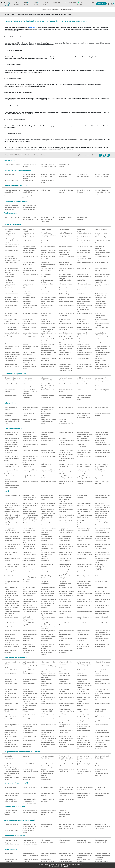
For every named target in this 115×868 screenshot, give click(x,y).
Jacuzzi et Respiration (30, 631)
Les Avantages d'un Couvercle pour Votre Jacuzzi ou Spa (102, 380)
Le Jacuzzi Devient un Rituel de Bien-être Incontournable (48, 329)
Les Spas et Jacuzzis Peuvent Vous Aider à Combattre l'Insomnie (48, 511)
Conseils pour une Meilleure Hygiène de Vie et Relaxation (29, 497)
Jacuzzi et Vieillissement (12, 631)
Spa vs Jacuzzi (9, 174)
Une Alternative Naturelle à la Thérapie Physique (30, 601)
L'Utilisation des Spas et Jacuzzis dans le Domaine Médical (12, 546)
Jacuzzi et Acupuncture (66, 306)
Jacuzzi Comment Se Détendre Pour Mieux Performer (29, 360)
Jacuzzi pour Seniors (65, 617)
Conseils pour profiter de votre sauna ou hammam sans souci (30, 801)
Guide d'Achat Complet (12, 165)
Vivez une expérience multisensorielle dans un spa (84, 339)
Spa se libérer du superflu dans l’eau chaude (29, 646)
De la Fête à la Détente (66, 257)
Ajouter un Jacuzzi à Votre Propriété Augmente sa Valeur (83, 415)
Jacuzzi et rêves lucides (48, 725)
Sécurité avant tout (11, 787)
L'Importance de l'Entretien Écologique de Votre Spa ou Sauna (66, 758)
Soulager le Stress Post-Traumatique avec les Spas (84, 511)
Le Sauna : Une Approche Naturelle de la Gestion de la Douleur (30, 607)
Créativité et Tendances (102, 445)
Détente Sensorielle (65, 323)
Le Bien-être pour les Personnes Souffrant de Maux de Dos (12, 539)
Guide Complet (45, 190)
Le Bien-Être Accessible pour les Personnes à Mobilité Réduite (12, 517)
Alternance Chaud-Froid (30, 257)
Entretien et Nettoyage (84, 407)
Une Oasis (26, 582)
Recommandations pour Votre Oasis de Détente (29, 176)
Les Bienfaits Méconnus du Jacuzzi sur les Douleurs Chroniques (12, 625)
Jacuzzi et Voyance (65, 684)
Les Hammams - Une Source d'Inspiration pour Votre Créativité (84, 472)
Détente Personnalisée (66, 384)
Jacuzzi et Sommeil (29, 684)
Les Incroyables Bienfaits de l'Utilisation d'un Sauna (30, 578)
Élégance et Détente (65, 284)
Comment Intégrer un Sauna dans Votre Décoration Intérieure (66, 452)
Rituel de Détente (28, 280)
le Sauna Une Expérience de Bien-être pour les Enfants (84, 594)
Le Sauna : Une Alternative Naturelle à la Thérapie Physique (12, 601)
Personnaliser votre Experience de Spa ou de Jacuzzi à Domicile (85, 435)
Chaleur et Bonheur (47, 284)
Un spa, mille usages (65, 359)
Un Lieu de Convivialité (84, 611)
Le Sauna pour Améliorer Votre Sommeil (100, 566)
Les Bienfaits (81, 280)
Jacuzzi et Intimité (10, 674)
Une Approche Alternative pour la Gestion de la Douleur (12, 531)
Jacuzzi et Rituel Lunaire (66, 693)
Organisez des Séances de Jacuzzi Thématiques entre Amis (48, 676)
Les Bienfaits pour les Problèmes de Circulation (29, 294)
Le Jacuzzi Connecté (11, 830)
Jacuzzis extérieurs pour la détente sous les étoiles (48, 813)
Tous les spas (46, 3)
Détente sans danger (29, 793)
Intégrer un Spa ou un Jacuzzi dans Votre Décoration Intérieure (12, 441)
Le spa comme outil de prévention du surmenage (30, 727)
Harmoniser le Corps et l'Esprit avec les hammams (12, 613)
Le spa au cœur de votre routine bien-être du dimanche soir (103, 349)
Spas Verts (26, 756)
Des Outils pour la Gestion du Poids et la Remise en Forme (66, 546)
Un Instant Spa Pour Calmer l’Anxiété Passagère (83, 699)
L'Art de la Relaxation (47, 390)
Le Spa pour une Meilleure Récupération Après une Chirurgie (66, 531)
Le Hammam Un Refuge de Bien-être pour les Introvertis (12, 607)
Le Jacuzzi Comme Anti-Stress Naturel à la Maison (48, 711)
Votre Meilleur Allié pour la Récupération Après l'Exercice (66, 505)
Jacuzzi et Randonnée (66, 302)
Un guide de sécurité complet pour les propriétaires (83, 795)
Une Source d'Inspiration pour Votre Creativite (66, 441)
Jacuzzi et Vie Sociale (11, 684)
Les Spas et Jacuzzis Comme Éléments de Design (11, 446)
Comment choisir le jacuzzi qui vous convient (11, 813)
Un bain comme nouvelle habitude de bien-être (29, 366)
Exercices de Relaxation (12, 495)
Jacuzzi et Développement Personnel (100, 315)
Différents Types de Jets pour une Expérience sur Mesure (48, 253)
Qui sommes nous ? (70, 3)
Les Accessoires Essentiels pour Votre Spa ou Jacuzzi (102, 386)
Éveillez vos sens (46, 229)
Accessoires (56, 2)
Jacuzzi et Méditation (11, 302)
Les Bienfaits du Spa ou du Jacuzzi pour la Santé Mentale (30, 505)
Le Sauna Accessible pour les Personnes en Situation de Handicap (48, 594)
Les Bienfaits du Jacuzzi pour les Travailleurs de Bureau (12, 421)
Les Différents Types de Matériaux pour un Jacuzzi (48, 421)
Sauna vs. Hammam (11, 180)
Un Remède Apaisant (65, 588)
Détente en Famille (11, 247)
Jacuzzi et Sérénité (83, 323)
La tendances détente (84, 456)
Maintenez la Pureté (101, 407)
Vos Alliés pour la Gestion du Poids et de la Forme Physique (102, 511)
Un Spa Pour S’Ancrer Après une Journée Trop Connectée (48, 339)
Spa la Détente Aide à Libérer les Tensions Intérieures (29, 699)
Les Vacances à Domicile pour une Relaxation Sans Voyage (12, 259)
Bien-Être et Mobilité (83, 268)
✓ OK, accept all (53, 866)
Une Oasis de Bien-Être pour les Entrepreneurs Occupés (84, 539)
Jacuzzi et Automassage (30, 313)
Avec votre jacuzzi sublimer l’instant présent (101, 360)
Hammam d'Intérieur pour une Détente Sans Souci (102, 192)
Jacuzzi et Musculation (102, 617)
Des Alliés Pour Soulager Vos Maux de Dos (12, 511)
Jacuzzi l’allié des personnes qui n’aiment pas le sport (12, 641)
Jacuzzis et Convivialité (66, 413)
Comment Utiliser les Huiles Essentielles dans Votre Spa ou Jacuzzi (48, 386)
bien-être (32, 28)
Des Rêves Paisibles (101, 582)
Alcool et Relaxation (101, 262)
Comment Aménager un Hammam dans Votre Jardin (11, 472)
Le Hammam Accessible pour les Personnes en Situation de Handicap (66, 594)
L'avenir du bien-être (11, 824)
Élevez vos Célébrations (84, 247)
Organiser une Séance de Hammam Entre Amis (48, 472)
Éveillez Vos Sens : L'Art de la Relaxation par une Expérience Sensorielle (12, 243)
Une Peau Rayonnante (48, 247)
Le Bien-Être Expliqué (102, 257)
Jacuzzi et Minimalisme (48, 482)
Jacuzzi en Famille (83, 666)
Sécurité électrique (47, 787)
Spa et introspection (83, 359)
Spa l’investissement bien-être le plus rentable (47, 733)
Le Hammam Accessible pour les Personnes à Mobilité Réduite (30, 594)
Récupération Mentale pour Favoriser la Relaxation (48, 554)
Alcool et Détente (10, 288)
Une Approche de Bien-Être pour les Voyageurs (46, 539)
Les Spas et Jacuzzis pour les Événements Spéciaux (102, 435)
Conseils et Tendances (66, 433)
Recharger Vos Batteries (30, 274)
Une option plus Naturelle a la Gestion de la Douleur (11, 523)
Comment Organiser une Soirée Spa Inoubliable (47, 435)
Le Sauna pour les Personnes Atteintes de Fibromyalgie (66, 572)
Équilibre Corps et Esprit (67, 237)
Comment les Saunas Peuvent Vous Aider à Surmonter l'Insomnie (84, 584)
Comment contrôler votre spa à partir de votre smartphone (29, 826)
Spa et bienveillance (11, 343)
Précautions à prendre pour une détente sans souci (66, 789)
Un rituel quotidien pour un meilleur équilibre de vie (85, 746)
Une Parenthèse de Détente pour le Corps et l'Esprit (66, 276)
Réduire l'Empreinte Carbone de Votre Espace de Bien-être (47, 766)
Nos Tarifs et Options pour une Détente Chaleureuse (47, 219)
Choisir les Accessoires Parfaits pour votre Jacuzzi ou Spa (84, 380)
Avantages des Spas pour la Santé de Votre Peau (102, 523)
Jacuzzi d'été (9, 854)
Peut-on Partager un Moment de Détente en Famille (84, 686)
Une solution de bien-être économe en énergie (84, 772)
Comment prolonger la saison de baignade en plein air (84, 856)
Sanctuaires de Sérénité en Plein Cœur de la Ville (48, 613)
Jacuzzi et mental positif (30, 740)
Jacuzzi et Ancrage (83, 693)
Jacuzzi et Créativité (101, 725)
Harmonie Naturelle (11, 262)
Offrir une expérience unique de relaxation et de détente (102, 366)
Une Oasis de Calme (29, 611)
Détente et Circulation (84, 233)
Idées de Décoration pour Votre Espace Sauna (47, 409)
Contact (93, 2)
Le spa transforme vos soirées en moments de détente (84, 366)
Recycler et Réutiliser (29, 764)
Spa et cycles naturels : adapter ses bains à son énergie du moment (12, 355)
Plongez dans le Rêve (11, 251)
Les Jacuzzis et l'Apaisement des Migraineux (28, 619)
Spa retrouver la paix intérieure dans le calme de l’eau (84, 349)
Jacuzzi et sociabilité (83, 731)
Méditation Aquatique (30, 237)
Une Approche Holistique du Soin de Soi (29, 270)
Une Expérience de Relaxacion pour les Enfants (47, 517)
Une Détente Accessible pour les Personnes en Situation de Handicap (30, 517)
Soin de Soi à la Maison (102, 662)
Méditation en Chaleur (84, 284)
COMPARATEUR (101, 4)
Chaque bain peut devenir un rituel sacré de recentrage (84, 727)
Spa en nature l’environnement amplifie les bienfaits (47, 349)
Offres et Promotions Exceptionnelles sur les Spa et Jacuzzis (12, 208)
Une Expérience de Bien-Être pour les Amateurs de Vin (65, 539)
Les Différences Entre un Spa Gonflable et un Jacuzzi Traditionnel (30, 208)
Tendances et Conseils (66, 445)
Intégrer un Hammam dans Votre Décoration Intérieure (84, 452)
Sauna (79, 390)
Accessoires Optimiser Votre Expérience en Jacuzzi (84, 398)
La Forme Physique (101, 588)
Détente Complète (83, 384)
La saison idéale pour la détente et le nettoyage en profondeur (102, 856)
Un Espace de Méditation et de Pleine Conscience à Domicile (102, 505)
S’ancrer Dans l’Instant (102, 327)
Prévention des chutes (30, 787)
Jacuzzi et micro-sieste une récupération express (84, 721)
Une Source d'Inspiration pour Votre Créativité (66, 458)
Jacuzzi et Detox (82, 623)
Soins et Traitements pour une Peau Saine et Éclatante (12, 270)
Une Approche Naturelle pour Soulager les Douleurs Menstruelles (103, 531)
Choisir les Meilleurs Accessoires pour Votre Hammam (30, 392)
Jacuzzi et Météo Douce (102, 703)
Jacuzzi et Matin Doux (48, 323)
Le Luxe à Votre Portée (12, 217)
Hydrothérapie (81, 558)
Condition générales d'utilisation (35, 155)
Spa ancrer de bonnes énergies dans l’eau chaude (66, 721)
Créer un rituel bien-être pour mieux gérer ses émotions (66, 349)
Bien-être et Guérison (66, 247)
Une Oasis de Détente (66, 407)
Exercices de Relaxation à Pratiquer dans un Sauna (102, 560)
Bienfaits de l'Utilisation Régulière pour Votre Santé (48, 505)
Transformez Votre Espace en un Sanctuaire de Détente (30, 435)
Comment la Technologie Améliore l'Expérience (48, 264)
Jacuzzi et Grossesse (11, 617)
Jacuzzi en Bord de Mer (30, 482)
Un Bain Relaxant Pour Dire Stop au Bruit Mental (48, 699)
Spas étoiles (16, 3)
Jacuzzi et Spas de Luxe (102, 684)
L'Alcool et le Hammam (30, 288)
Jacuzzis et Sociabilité (102, 666)
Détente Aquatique (101, 237)
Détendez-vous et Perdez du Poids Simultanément (64, 253)
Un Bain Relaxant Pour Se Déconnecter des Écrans (30, 705)
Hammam (44, 445)
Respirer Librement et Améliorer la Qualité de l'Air (102, 554)
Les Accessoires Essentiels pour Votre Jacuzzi (47, 415)
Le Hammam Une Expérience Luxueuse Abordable (11, 478)
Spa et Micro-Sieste (83, 635)
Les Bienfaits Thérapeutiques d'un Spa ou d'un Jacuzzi (29, 511)
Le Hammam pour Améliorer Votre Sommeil (10, 572)
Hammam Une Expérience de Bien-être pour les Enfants (102, 594)
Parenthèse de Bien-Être (85, 262)
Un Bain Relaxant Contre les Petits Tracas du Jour (66, 711)
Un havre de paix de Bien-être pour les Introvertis (101, 517)
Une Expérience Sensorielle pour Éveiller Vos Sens (103, 253)
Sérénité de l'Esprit (101, 229)
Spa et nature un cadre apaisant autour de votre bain (102, 355)
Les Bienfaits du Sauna (102, 570)
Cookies (21, 155)
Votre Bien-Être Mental (12, 576)
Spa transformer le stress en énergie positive (11, 733)
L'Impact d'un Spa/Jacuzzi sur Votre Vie (84, 259)
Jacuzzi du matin (100, 343)
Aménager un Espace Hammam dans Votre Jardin (11, 458)
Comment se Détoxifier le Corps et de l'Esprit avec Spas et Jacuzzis (48, 601)
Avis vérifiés (80, 3)
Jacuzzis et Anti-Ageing (48, 666)
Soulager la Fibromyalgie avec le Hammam (65, 584)
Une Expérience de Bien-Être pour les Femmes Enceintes (29, 546)
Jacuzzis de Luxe (28, 180)
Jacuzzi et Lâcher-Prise (12, 323)
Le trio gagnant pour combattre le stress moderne (102, 746)
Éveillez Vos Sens (100, 576)
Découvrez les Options (102, 390)
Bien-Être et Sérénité (65, 280)
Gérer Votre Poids (82, 588)
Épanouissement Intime (66, 241)
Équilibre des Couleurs (48, 237)
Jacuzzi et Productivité (84, 313)
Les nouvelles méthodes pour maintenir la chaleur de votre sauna (66, 826)
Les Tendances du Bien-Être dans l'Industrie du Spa (100, 441)
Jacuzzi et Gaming (29, 674)
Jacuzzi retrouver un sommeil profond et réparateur (83, 646)
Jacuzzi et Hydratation (48, 631)
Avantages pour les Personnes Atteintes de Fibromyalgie (12, 505)
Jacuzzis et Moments (102, 288)
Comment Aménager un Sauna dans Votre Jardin (102, 466)
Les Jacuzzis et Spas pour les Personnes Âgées (47, 497)
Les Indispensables (10, 396)
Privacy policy (65, 866)
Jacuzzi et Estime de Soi (48, 703)
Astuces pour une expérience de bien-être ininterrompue (102, 826)
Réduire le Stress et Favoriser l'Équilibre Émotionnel (29, 531)
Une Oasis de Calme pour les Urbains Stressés (47, 523)
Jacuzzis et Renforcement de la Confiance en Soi (101, 294)
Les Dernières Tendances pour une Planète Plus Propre (11, 766)
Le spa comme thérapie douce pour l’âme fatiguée (48, 652)
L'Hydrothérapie (64, 229)
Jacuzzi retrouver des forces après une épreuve (47, 646)
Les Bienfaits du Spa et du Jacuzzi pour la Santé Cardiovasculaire (103, 539)
